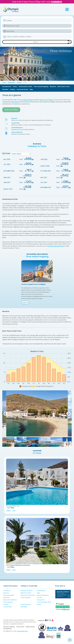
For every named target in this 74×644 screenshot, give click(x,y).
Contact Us (7, 591)
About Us (6, 593)
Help (38, 593)
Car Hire (39, 598)
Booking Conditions (27, 591)
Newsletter (24, 607)
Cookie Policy (8, 607)
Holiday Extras (41, 591)
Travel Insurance (26, 605)
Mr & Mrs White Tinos (13, 506)
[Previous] (5, 414)
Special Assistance (43, 596)
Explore (25, 303)
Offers (15, 87)
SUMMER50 (57, 2)
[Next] (69, 414)
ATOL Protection (8, 603)
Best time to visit (64, 87)
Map (31, 89)
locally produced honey (56, 246)
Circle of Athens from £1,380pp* (34, 285)
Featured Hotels (22, 89)
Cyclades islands (27, 100)
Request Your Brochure (28, 596)
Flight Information (26, 593)
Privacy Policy (20, 627)
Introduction (7, 87)
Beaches (53, 87)
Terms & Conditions (9, 627)
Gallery (13, 89)
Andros (51, 100)
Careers (6, 605)
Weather (5, 89)
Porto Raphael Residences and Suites (18, 566)
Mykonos (42, 100)
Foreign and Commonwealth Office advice (44, 603)
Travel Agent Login (22, 632)
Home (4, 83)
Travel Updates (25, 598)
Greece (19, 83)
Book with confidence (10, 600)
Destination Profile (25, 87)
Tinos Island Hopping (41, 87)
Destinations (11, 83)
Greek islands (15, 102)
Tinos (14, 511)
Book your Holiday (11, 110)
